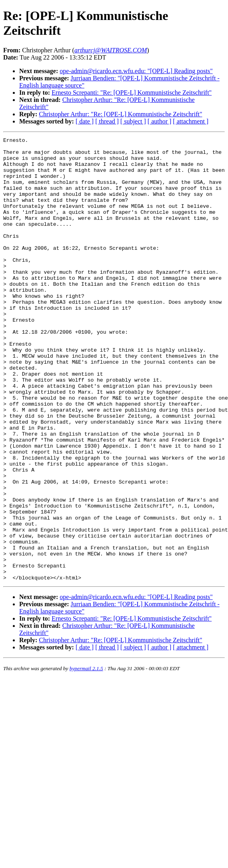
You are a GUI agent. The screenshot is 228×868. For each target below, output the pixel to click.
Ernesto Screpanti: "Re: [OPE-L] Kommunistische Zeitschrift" (132, 93)
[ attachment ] (191, 121)
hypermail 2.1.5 (86, 757)
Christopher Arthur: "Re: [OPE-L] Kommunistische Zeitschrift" (120, 114)
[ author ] (160, 121)
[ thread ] (107, 121)
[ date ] (85, 121)
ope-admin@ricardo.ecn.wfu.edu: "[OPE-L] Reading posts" (136, 71)
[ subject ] (133, 121)
